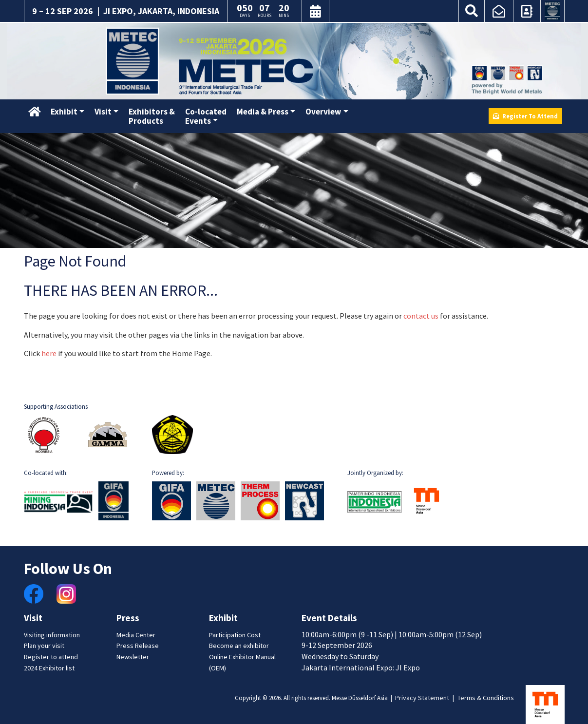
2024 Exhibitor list (49, 668)
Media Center (136, 635)
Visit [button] (103, 112)
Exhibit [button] (64, 112)
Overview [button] (323, 112)
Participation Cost (235, 635)
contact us (421, 316)
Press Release (138, 646)
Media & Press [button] (263, 112)
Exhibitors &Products (152, 116)
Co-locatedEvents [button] (206, 116)
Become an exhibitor (239, 646)
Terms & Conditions (486, 698)
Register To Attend (525, 116)
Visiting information (52, 635)
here (49, 353)
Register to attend (51, 657)
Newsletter (133, 657)
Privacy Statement (422, 698)
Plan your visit (44, 646)
